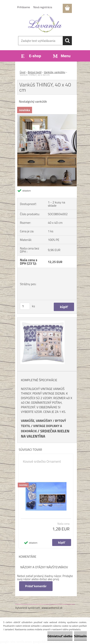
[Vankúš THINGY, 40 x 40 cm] (47, 116)
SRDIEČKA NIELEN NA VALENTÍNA (45, 434)
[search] (67, 41)
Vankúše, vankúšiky (55, 72)
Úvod (22, 72)
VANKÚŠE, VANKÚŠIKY (37, 421)
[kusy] (25, 306)
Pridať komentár (36, 586)
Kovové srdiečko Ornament (42, 461)
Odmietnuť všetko (60, 636)
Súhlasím (80, 636)
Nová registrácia (43, 7)
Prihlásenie (24, 7)
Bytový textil (35, 72)
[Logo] (45, 23)
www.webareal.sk (52, 608)
